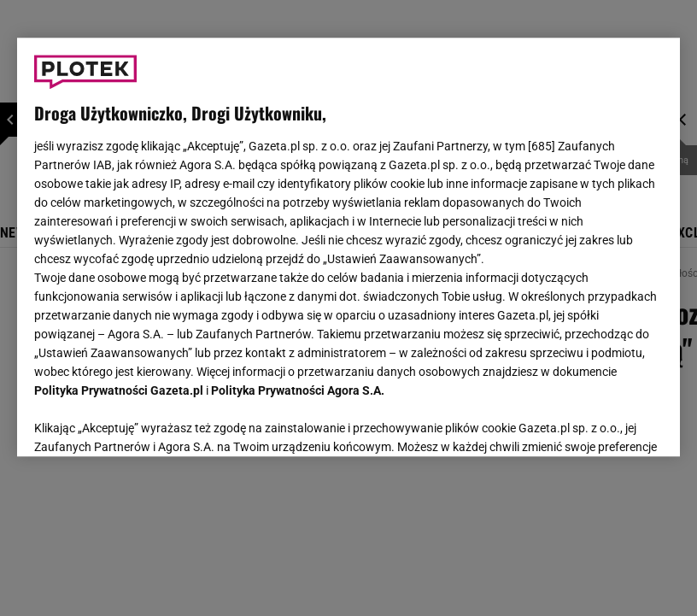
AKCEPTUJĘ (604, 423)
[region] (348, 247)
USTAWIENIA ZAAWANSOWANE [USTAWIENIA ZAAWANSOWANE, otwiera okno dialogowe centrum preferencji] (146, 422)
